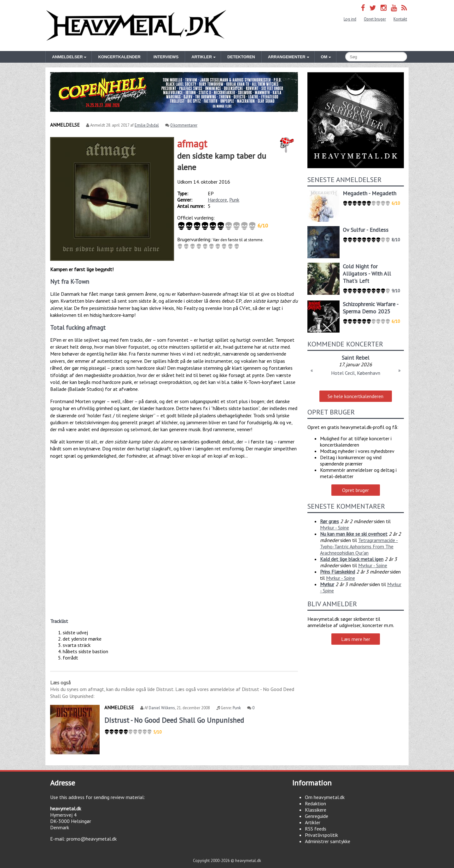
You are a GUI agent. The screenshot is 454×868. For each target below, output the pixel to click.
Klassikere (316, 810)
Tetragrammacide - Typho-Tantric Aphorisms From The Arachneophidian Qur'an (359, 546)
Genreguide (317, 816)
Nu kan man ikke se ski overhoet (354, 534)
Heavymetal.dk (136, 26)
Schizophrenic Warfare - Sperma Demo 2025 (370, 308)
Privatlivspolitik (321, 835)
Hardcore (217, 200)
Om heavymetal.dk (325, 797)
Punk (234, 200)
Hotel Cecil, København (356, 373)
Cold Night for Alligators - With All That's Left (367, 274)
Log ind (350, 19)
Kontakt (400, 19)
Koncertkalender (119, 57)
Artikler (313, 822)
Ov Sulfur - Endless (366, 230)
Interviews (166, 57)
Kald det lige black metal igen (352, 559)
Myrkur (327, 584)
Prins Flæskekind (338, 572)
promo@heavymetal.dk (92, 839)
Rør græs (329, 521)
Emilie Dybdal (147, 125)
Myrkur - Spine (335, 528)
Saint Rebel (355, 358)
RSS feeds (316, 829)
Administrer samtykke (328, 841)
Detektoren (241, 57)
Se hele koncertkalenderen (355, 396)
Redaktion (315, 803)
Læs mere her (356, 639)
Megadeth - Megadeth (370, 193)
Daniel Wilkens (162, 708)
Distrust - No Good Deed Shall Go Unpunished (174, 720)
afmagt (192, 144)
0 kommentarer (184, 125)
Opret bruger (375, 19)
